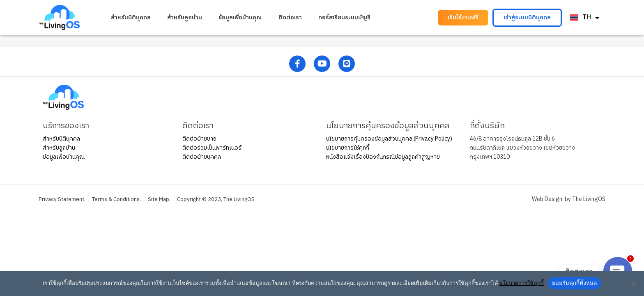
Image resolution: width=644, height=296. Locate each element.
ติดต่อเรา (290, 17)
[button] (463, 18)
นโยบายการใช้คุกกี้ (348, 148)
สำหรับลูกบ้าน (185, 17)
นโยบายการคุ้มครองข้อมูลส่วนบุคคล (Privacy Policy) (389, 139)
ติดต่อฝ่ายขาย (199, 139)
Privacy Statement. (63, 199)
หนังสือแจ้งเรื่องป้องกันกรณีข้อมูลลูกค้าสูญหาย (383, 157)
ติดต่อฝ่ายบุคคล (202, 157)
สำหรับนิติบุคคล (131, 17)
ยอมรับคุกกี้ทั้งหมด (574, 283)
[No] (634, 283)
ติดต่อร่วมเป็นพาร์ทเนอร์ (212, 148)
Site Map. (167, 199)
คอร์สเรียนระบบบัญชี (344, 17)
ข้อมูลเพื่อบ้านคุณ (240, 17)
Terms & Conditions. (121, 199)
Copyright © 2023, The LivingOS (228, 199)
